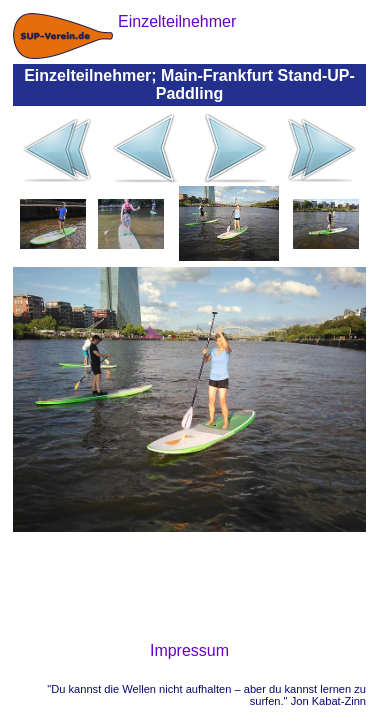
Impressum (189, 650)
